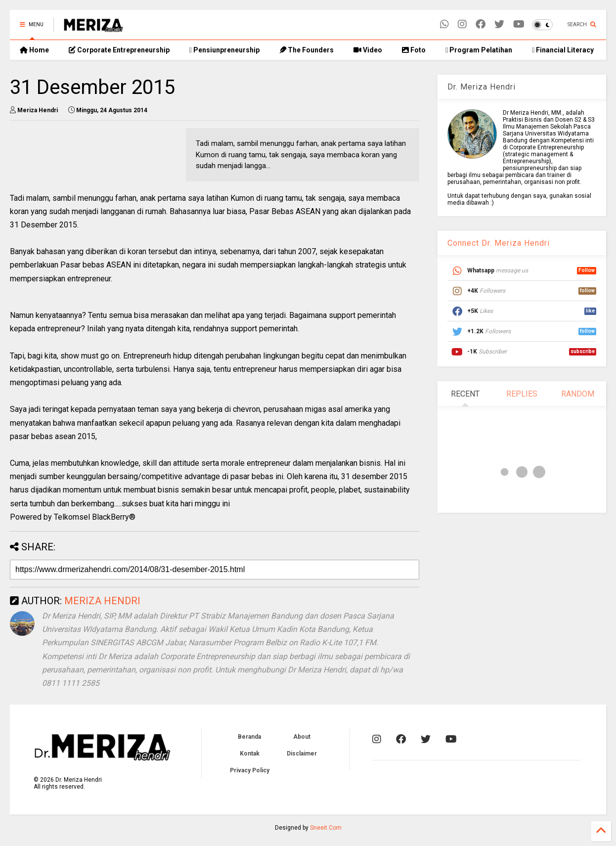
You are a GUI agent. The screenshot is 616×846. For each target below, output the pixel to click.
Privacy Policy (250, 770)
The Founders (307, 50)
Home (34, 50)
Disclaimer (302, 754)
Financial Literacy (563, 50)
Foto (414, 50)
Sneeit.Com (326, 828)
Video (368, 50)
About (302, 737)
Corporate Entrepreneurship (119, 50)
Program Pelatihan (479, 50)
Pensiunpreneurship (224, 50)
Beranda (249, 737)
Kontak (250, 754)
